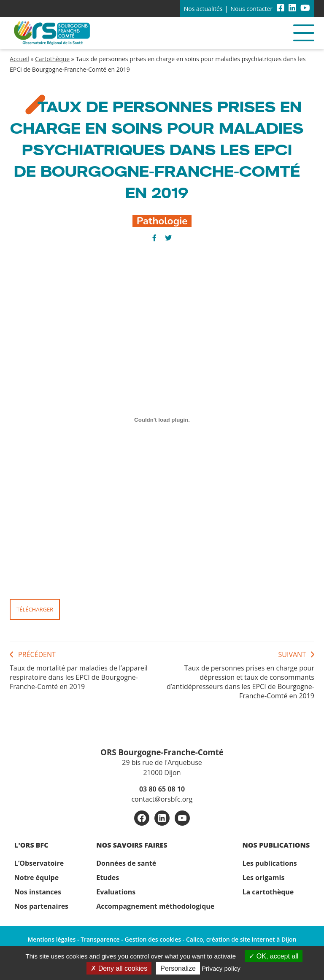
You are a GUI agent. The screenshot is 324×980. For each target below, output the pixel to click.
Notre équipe (36, 878)
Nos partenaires (41, 906)
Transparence (100, 939)
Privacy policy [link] (221, 968)
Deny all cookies (119, 968)
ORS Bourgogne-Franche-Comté (162, 752)
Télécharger (35, 609)
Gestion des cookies (153, 939)
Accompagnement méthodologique (155, 906)
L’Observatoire (39, 863)
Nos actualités (203, 9)
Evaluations (116, 892)
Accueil (19, 59)
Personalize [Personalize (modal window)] (178, 968)
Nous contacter (251, 9)
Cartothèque (52, 59)
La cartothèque (268, 892)
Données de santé (126, 863)
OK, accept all (274, 956)
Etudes (108, 878)
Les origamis (263, 878)
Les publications (269, 863)
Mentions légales (51, 939)
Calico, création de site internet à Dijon (241, 939)
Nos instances (38, 892)
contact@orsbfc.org (162, 799)
